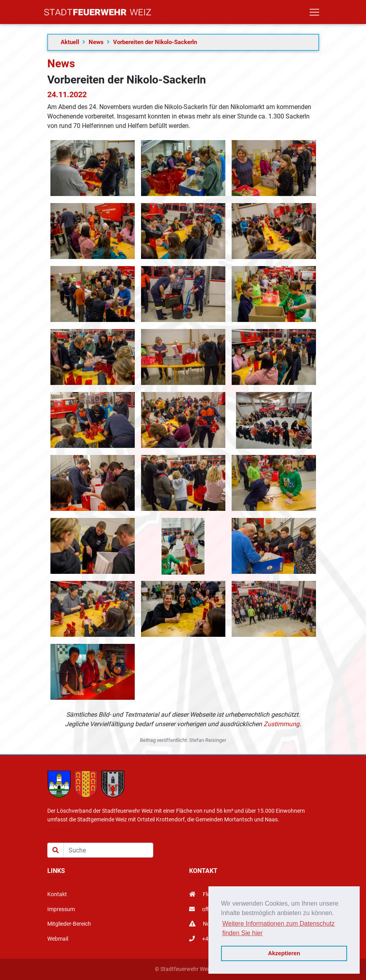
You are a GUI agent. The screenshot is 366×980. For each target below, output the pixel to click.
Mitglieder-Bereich (69, 924)
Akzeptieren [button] (284, 953)
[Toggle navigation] (314, 14)
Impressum (61, 909)
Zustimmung (281, 724)
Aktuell (70, 42)
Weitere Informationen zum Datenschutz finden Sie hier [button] (278, 928)
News (96, 42)
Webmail (58, 939)
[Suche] (108, 850)
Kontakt (57, 894)
